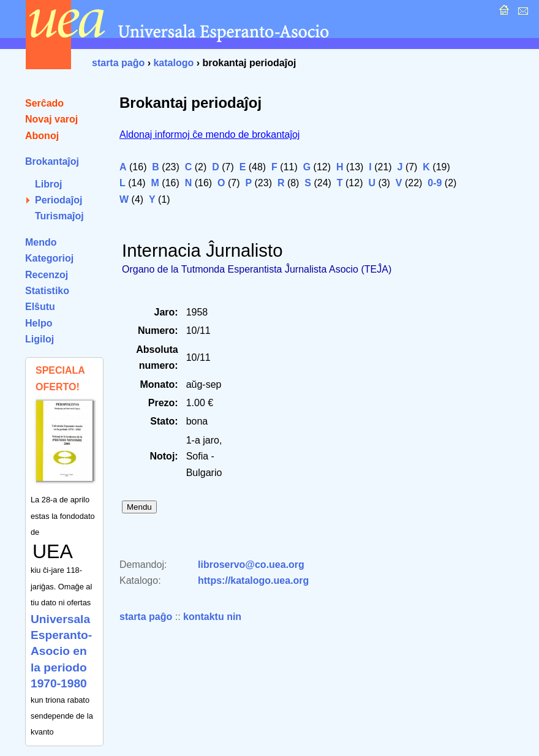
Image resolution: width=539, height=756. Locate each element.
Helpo (39, 323)
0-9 (435, 183)
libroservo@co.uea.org (251, 565)
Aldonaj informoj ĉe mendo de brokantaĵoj (209, 134)
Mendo (41, 242)
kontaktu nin (212, 617)
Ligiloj (40, 339)
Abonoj (42, 136)
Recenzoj (47, 275)
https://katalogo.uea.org (253, 580)
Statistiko (47, 291)
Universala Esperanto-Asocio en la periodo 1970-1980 (61, 652)
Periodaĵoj (58, 200)
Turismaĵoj (59, 216)
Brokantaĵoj (52, 161)
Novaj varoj (51, 119)
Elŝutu (40, 307)
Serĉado (44, 103)
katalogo (173, 63)
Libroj (48, 184)
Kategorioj (49, 258)
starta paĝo (118, 63)
